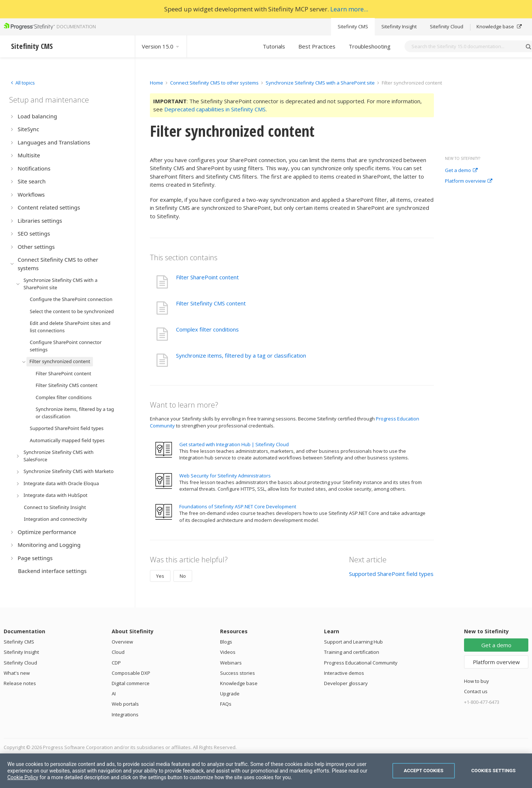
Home (157, 83)
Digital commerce (131, 683)
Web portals (125, 704)
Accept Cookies (424, 771)
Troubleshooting (370, 46)
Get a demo (461, 171)
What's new (17, 673)
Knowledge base (499, 26)
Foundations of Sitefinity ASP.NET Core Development (238, 506)
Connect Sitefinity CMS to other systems (214, 83)
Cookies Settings (494, 771)
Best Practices (317, 46)
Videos (228, 652)
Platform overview (469, 181)
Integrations (125, 714)
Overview (122, 642)
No (183, 576)
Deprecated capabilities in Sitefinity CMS (215, 109)
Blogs (226, 642)
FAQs (226, 704)
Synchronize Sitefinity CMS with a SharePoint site (320, 83)
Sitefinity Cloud (447, 26)
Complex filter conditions (207, 329)
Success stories (238, 673)
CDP (116, 663)
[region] (266, 771)
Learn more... (349, 9)
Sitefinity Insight (399, 26)
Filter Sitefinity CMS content (211, 303)
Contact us (476, 691)
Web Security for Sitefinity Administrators (225, 476)
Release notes (20, 683)
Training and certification (352, 652)
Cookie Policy (23, 777)
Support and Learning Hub (353, 642)
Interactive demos (344, 673)
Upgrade (230, 694)
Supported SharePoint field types (391, 574)
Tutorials (274, 46)
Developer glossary (346, 683)
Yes (160, 576)
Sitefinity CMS (353, 26)
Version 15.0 (161, 46)
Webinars (231, 663)
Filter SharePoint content (207, 277)
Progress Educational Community (361, 663)
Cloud (118, 652)
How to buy (477, 681)
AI (114, 694)
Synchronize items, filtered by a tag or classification (241, 355)
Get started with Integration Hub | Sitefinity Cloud (234, 444)
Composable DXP (131, 673)
